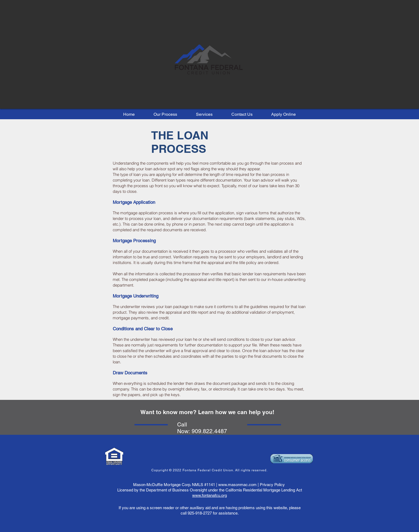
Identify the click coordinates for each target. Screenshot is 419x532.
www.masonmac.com (237, 485)
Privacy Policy (272, 485)
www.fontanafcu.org (210, 495)
